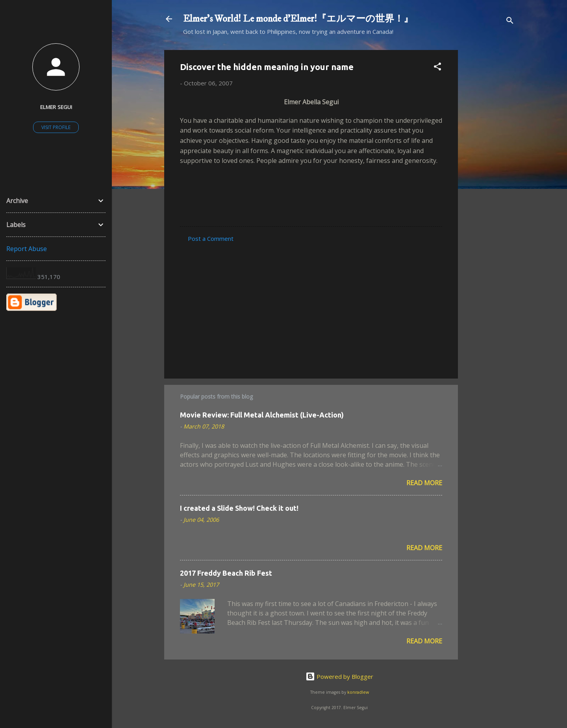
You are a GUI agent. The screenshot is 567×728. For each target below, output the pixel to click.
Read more (424, 483)
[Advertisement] (489, 168)
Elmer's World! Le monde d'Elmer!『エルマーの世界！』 (298, 19)
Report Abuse (27, 249)
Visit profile (56, 127)
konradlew (358, 692)
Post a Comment (211, 238)
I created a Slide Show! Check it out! (239, 508)
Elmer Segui (56, 107)
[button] (437, 68)
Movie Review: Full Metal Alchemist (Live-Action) (262, 415)
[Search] (510, 21)
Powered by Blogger (339, 676)
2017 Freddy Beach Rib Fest (226, 573)
